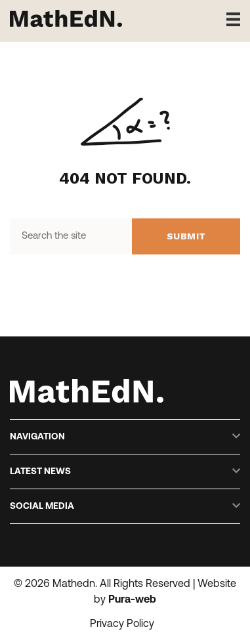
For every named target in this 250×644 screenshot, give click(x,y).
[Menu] (229, 19)
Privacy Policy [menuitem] (122, 624)
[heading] (118, 437)
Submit (186, 236)
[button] (236, 436)
